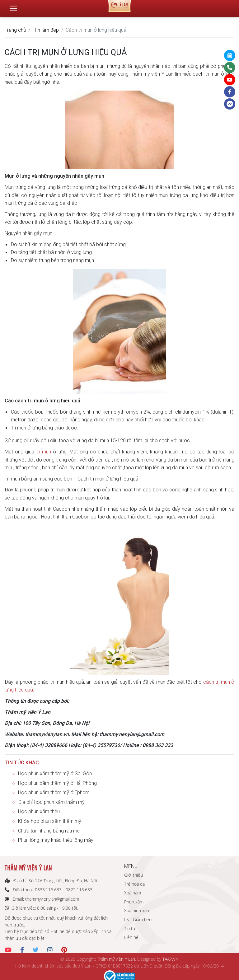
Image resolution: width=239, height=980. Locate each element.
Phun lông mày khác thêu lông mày (56, 840)
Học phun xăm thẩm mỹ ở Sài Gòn (55, 773)
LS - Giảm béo (138, 919)
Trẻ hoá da (134, 884)
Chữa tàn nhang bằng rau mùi (49, 831)
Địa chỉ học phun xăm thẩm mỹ (51, 802)
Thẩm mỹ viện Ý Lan (116, 959)
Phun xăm (134, 902)
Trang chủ (15, 30)
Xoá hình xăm (137, 910)
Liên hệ (131, 937)
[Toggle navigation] (13, 6)
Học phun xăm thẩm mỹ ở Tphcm (54, 792)
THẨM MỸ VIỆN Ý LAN (205, 867)
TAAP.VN (171, 959)
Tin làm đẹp (46, 30)
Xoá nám (133, 893)
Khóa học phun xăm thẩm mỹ (50, 821)
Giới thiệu (134, 875)
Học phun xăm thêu (39, 811)
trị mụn (44, 452)
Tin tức (131, 928)
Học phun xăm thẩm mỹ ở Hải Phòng (57, 783)
